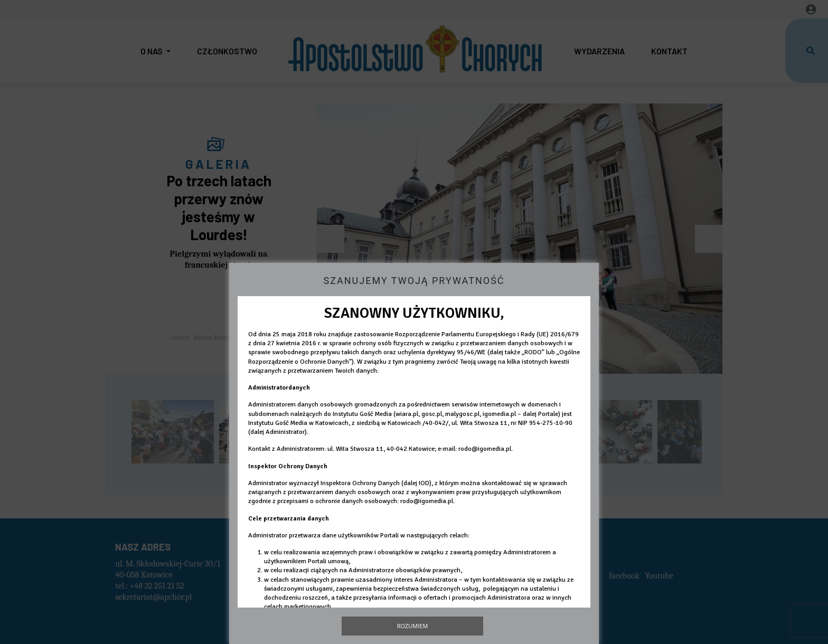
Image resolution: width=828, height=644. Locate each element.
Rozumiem (413, 626)
